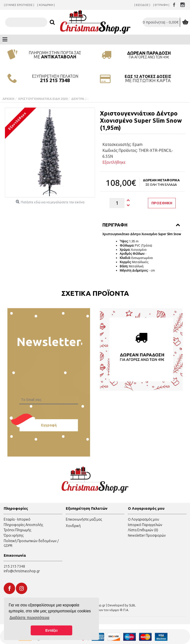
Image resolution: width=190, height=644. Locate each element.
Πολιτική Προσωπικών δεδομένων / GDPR (31, 543)
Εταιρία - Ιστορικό (17, 519)
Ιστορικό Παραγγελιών (145, 525)
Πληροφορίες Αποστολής (23, 525)
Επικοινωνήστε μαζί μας (84, 519)
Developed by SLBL (122, 605)
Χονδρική (73, 526)
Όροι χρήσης (14, 535)
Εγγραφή (49, 425)
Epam (137, 144)
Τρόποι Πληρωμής (17, 530)
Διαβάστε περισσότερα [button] (29, 618)
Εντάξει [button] (51, 630)
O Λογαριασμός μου (143, 519)
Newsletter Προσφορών (147, 535)
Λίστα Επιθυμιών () (143, 530)
